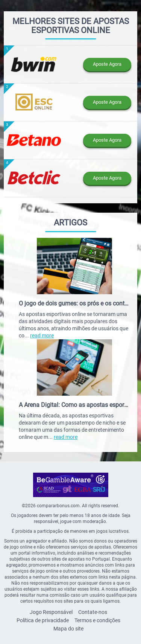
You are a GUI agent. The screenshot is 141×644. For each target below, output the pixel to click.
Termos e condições (97, 620)
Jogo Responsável (51, 612)
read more (42, 336)
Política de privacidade (43, 620)
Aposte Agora (107, 64)
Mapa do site (68, 629)
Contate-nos (93, 612)
